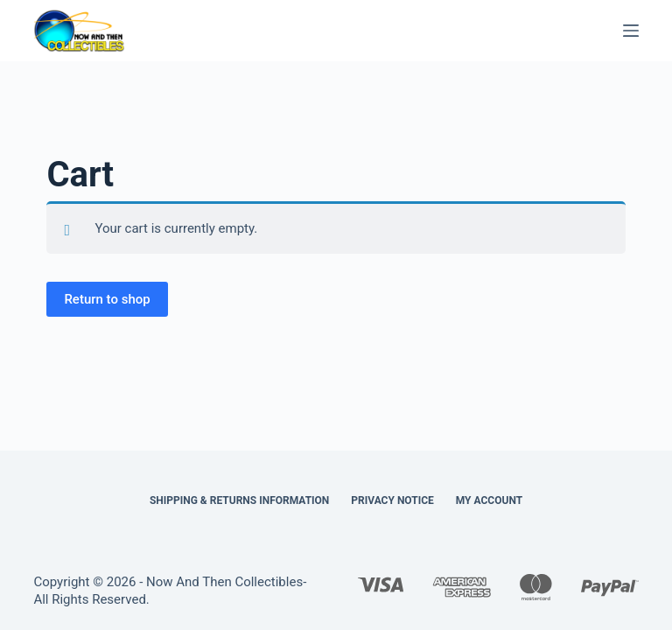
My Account (489, 500)
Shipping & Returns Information (239, 500)
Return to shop (107, 299)
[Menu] (631, 31)
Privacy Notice (392, 500)
